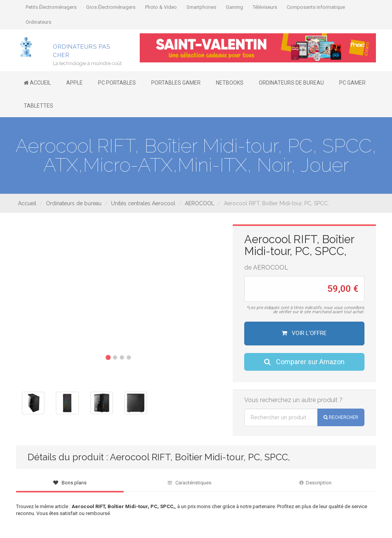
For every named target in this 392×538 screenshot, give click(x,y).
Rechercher (341, 417)
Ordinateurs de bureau (74, 203)
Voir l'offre (304, 333)
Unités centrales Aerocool (143, 203)
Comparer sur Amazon (304, 362)
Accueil (27, 203)
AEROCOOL (200, 203)
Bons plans (70, 483)
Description (315, 483)
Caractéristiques (189, 483)
